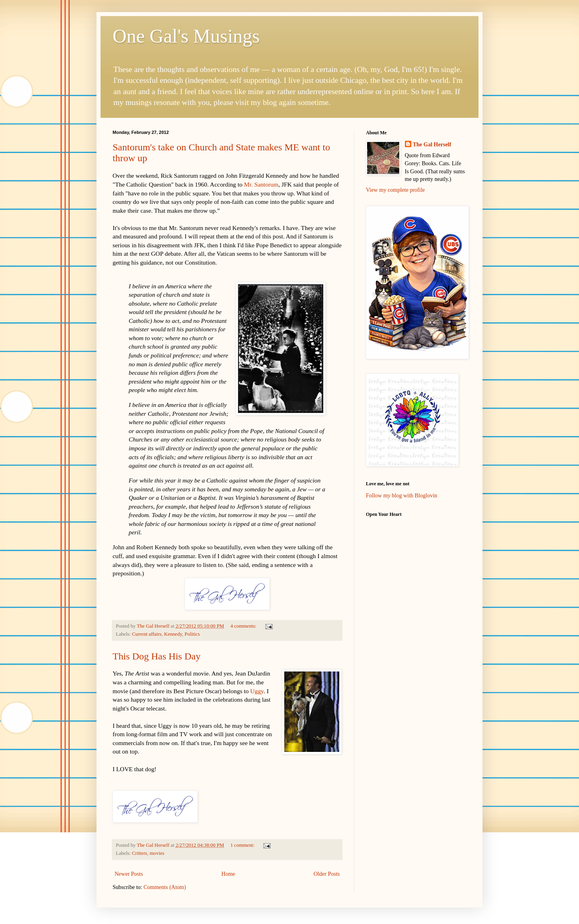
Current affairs (147, 634)
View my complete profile (395, 190)
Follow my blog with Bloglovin (401, 496)
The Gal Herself (432, 145)
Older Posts (327, 874)
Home (228, 874)
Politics (192, 634)
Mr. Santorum (261, 184)
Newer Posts (129, 874)
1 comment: (243, 845)
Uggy (257, 691)
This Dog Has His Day (157, 656)
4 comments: (244, 626)
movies (157, 853)
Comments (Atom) (165, 887)
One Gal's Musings (186, 36)
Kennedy (173, 634)
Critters (140, 853)
